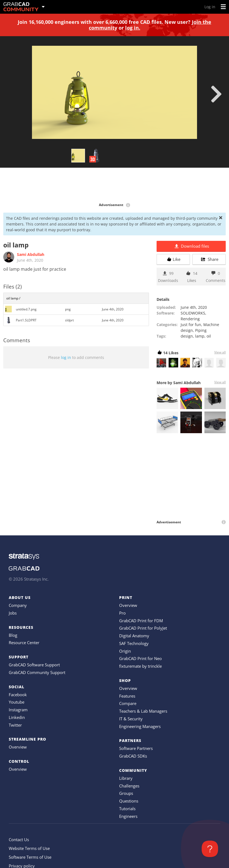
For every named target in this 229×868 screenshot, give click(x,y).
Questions (129, 801)
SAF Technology (134, 643)
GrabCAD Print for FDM (141, 621)
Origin (125, 651)
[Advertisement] (114, 185)
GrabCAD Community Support (37, 672)
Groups (126, 793)
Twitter (15, 725)
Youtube (17, 702)
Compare (128, 703)
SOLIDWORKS (193, 313)
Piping (201, 330)
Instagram (18, 710)
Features (127, 696)
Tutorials (127, 809)
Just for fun (191, 325)
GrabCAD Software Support (34, 665)
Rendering (190, 319)
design (187, 336)
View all (220, 352)
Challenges (129, 786)
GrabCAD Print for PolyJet (143, 628)
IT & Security (131, 719)
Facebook (18, 695)
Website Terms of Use (29, 848)
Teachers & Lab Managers (143, 711)
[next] (216, 94)
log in (66, 357)
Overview (18, 747)
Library (126, 778)
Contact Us (19, 840)
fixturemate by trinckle (140, 666)
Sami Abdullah (31, 254)
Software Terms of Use (30, 857)
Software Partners (136, 748)
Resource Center (24, 643)
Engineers (128, 816)
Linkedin (17, 717)
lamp (200, 336)
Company (18, 605)
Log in (210, 7)
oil (209, 336)
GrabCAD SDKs (133, 756)
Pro (122, 613)
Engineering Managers (140, 726)
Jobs (13, 613)
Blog (13, 635)
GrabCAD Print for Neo (140, 658)
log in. (133, 28)
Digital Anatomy (134, 636)
